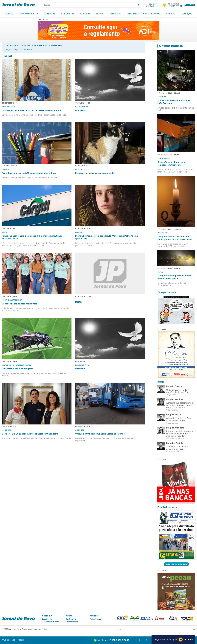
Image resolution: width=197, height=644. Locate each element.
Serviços (187, 14)
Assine (69, 616)
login (155, 4)
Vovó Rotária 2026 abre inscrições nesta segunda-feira (30, 434)
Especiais (132, 14)
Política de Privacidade (72, 621)
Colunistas (68, 14)
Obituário (80, 110)
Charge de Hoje (167, 292)
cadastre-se (153, 6)
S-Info (119, 629)
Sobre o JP (48, 616)
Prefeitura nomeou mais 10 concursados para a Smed (29, 173)
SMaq (193, 629)
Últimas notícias (171, 46)
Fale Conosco (96, 619)
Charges (171, 14)
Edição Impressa (29, 14)
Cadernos (115, 14)
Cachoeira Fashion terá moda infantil (21, 304)
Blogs (100, 14)
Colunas (85, 14)
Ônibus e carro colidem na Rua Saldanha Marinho (100, 434)
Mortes (79, 302)
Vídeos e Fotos (152, 14)
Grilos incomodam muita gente (18, 369)
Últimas (9, 14)
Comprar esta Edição (176, 564)
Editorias (50, 14)
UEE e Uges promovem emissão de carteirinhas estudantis (31, 110)
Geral (8, 56)
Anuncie (94, 616)
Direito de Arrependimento (51, 621)
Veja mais (190, 5)
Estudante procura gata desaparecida (95, 173)
